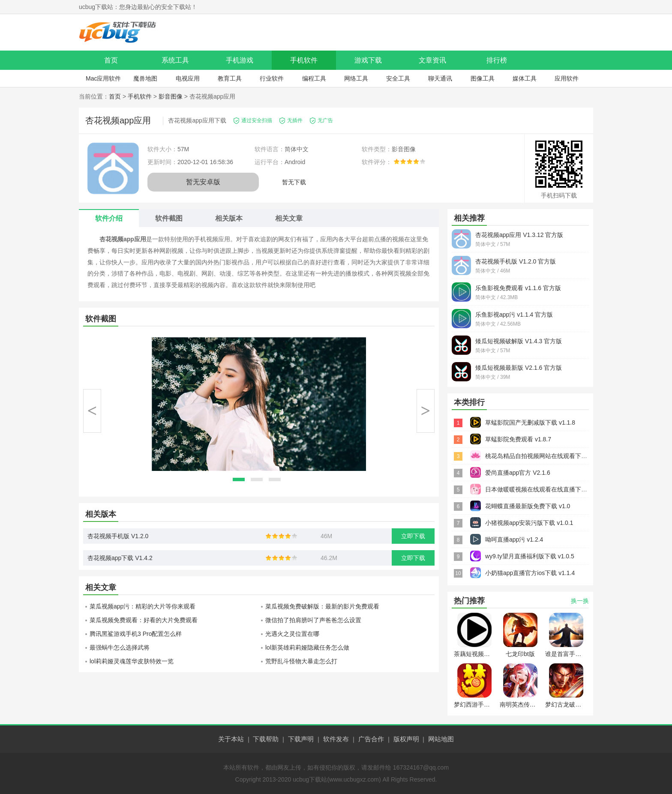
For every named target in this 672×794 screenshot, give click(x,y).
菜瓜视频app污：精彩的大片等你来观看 (142, 606)
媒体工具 (525, 78)
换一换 (580, 601)
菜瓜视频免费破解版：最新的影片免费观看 (322, 606)
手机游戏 (240, 60)
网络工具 (356, 78)
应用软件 (567, 78)
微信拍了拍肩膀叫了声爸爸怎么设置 (313, 620)
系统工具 (175, 60)
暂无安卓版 (203, 182)
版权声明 (406, 739)
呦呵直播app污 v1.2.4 (514, 539)
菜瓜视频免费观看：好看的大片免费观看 (144, 620)
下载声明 (301, 739)
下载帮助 (266, 739)
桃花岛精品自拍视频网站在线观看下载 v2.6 (543, 456)
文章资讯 (432, 60)
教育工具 (230, 78)
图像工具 (483, 78)
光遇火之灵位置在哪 (292, 634)
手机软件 (304, 60)
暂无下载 (294, 182)
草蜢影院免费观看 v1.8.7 (518, 439)
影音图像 (171, 96)
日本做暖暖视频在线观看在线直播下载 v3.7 (543, 489)
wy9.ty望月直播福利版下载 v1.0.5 (530, 556)
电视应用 (188, 78)
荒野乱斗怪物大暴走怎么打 (301, 661)
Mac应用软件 (103, 78)
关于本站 (231, 739)
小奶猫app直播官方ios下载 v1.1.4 (530, 573)
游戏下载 (368, 60)
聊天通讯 (440, 78)
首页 (111, 60)
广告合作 (371, 739)
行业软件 (272, 78)
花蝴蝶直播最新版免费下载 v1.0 (528, 506)
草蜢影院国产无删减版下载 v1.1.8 (530, 422)
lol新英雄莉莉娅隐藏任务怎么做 (307, 647)
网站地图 (441, 739)
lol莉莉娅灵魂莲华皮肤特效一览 (132, 661)
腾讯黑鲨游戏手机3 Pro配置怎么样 (136, 634)
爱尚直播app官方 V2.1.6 (518, 473)
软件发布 (336, 739)
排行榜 (497, 60)
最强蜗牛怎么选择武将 (120, 647)
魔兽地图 (145, 78)
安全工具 (398, 78)
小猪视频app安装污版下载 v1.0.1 (529, 523)
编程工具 (314, 78)
